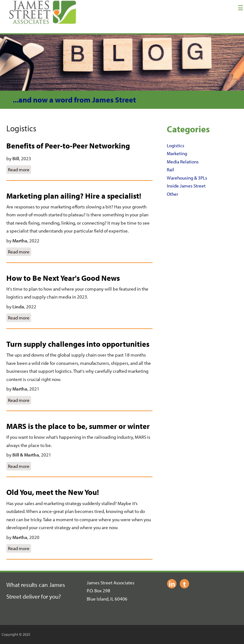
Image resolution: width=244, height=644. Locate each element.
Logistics (176, 145)
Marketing (177, 153)
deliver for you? (42, 596)
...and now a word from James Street (74, 100)
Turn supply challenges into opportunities (78, 344)
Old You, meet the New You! (53, 492)
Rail (170, 170)
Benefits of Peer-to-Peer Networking (68, 146)
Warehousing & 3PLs (187, 178)
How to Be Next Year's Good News (63, 278)
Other (173, 194)
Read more (20, 169)
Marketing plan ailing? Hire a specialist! (74, 196)
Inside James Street (186, 186)
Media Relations (183, 162)
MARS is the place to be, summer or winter (78, 426)
